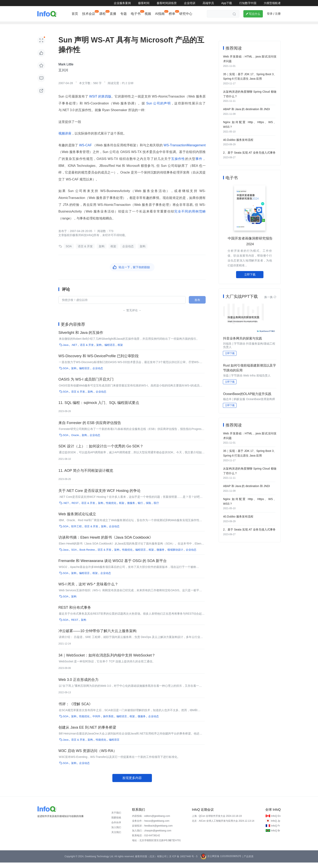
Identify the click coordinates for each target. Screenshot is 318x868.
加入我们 (116, 833)
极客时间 (144, 3)
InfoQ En (276, 821)
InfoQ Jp (276, 826)
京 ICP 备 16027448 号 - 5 (183, 862)
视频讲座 (65, 139)
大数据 (142, 26)
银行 (140, 508)
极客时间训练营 (167, 3)
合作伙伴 (116, 828)
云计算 (177, 26)
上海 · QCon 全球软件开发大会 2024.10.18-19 (217, 821)
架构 (128, 26)
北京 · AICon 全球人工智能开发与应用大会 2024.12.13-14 (223, 826)
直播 (113, 14)
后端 (115, 26)
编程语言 (110, 350)
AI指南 (160, 14)
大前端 (101, 26)
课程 (102, 14)
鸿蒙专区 (234, 26)
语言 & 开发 (85, 252)
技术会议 (89, 14)
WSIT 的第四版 (100, 102)
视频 (148, 14)
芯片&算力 (214, 26)
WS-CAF (85, 151)
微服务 (131, 508)
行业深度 (63, 26)
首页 (75, 14)
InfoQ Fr (275, 831)
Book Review (87, 555)
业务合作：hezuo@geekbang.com (151, 826)
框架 (113, 252)
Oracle (75, 441)
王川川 (63, 76)
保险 (148, 508)
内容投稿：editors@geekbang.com (151, 821)
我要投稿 (116, 823)
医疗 (156, 508)
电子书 (136, 14)
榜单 (172, 14)
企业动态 (44, 26)
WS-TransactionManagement (184, 151)
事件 (199, 164)
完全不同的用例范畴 (190, 217)
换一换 (270, 300)
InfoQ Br (276, 836)
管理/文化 (194, 26)
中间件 (96, 722)
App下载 (227, 3)
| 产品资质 (248, 862)
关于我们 (116, 818)
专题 (124, 14)
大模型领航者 (272, 3)
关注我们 (116, 838)
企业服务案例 (122, 3)
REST (75, 508)
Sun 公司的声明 (158, 109)
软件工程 (160, 26)
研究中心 (186, 14)
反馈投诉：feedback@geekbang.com (152, 831)
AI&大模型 (82, 26)
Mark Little (66, 70)
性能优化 (111, 508)
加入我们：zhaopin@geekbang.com (152, 836)
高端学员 (208, 3)
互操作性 (178, 164)
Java (66, 350)
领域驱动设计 (175, 555)
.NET (74, 350)
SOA (69, 252)
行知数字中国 (248, 3)
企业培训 (190, 3)
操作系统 (108, 722)
